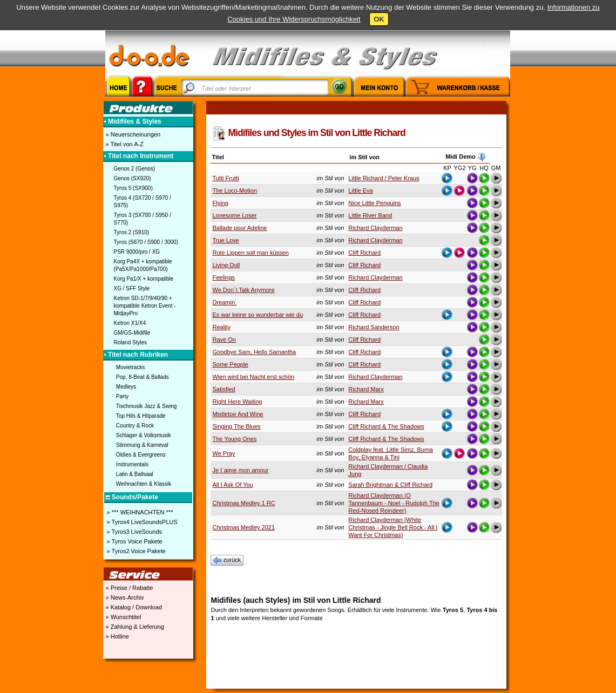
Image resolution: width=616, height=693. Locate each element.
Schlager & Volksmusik (144, 435)
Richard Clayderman (375, 228)
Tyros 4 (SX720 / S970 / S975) (143, 202)
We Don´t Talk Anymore (244, 290)
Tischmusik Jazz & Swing (146, 406)
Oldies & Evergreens (141, 455)
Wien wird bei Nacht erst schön (254, 377)
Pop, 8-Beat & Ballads (143, 377)
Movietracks (130, 367)
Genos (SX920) (133, 178)
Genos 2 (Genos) (135, 169)
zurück (227, 560)
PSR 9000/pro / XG (137, 252)
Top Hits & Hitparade (141, 416)
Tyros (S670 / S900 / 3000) (146, 242)
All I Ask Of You (233, 485)
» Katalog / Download (133, 607)
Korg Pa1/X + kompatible (144, 279)
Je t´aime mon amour (241, 470)
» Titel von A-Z (124, 144)
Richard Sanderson (374, 327)
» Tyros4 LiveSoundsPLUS (141, 522)
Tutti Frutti (226, 178)
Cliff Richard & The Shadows (386, 426)
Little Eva (360, 191)
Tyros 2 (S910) (132, 232)
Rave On (224, 339)
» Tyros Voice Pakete (134, 541)
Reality (222, 327)
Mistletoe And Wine (238, 414)
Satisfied (224, 389)
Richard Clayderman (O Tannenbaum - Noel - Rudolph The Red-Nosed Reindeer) (394, 503)
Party (122, 396)
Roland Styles (131, 342)
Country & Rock (135, 426)
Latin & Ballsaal (135, 474)
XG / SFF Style (132, 288)
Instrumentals (132, 464)
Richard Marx (366, 389)
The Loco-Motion (235, 191)
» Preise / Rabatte (129, 588)
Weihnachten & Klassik (144, 484)
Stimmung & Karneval (142, 445)
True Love (226, 240)
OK (379, 19)
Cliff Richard (364, 253)
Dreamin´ (225, 302)
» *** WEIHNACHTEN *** (139, 512)
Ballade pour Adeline (240, 228)
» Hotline (117, 636)
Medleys (126, 387)
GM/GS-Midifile (132, 333)
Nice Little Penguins (374, 203)
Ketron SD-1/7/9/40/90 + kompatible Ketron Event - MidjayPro (145, 306)
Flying (221, 203)
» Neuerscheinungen (133, 134)
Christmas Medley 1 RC (244, 503)
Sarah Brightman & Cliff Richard (390, 485)
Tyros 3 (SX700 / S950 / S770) (143, 219)
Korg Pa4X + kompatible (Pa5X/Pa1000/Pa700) (143, 265)
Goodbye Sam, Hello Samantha (255, 352)
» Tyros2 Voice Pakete (136, 551)
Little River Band (370, 215)
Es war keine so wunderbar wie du (258, 315)
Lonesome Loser (235, 215)
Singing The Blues (237, 426)
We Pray (224, 453)
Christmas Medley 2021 (244, 527)
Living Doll (226, 265)
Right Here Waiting (238, 402)
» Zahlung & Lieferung (134, 627)
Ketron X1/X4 (130, 323)
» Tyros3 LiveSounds (134, 532)
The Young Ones (235, 439)
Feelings (224, 277)
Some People (231, 364)
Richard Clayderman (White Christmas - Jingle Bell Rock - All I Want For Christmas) (393, 527)
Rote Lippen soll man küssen (251, 253)
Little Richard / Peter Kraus (384, 178)
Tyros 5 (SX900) (133, 188)
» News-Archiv (124, 597)
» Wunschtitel (123, 617)
